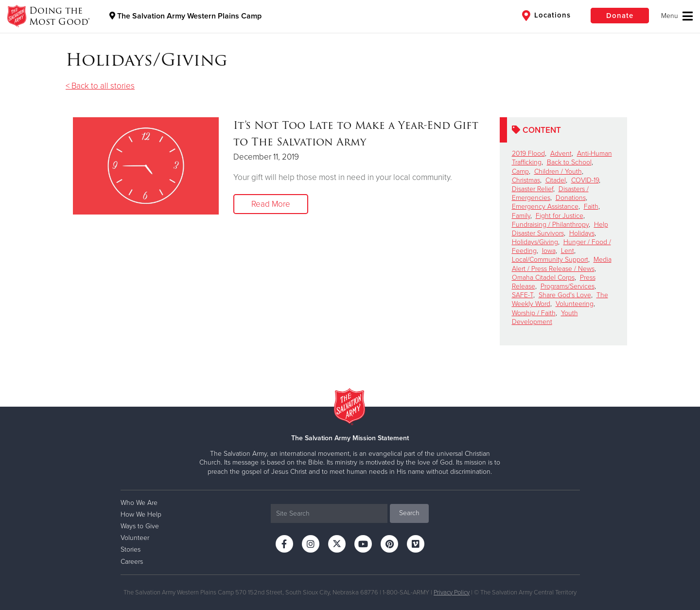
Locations (546, 16)
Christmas (526, 180)
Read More (271, 204)
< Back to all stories (100, 86)
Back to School (569, 162)
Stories (131, 549)
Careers (132, 562)
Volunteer (135, 538)
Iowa (549, 251)
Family (521, 216)
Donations (571, 198)
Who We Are (139, 503)
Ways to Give (140, 526)
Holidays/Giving (535, 242)
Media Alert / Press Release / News (562, 264)
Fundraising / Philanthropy (550, 224)
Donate (620, 16)
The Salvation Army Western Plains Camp (185, 16)
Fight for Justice (560, 216)
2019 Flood (528, 153)
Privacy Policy (452, 592)
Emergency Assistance (545, 206)
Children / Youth (558, 171)
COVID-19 (585, 180)
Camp (520, 171)
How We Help (141, 514)
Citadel (556, 180)
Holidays (582, 233)
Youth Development (545, 317)
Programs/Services (568, 286)
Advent (561, 153)
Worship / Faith (534, 313)
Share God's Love (565, 295)
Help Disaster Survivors (560, 229)
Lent (568, 251)
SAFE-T (523, 295)
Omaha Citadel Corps (543, 278)
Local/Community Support (550, 260)
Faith (591, 206)
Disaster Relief (533, 189)
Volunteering (575, 304)
